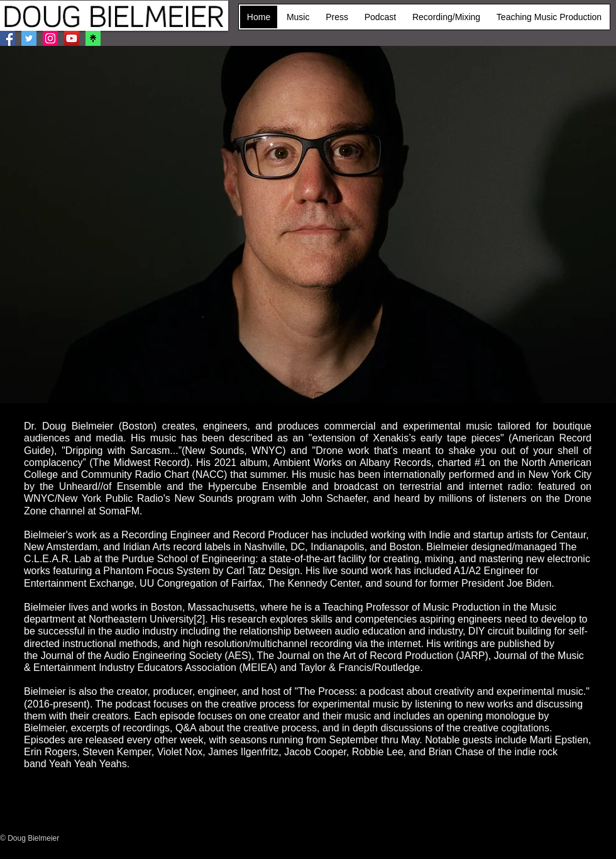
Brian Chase (456, 752)
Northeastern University (141, 619)
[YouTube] (72, 38)
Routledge (397, 668)
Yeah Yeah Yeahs (88, 764)
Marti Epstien (559, 740)
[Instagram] (50, 38)
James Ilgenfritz (243, 752)
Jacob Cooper (315, 752)
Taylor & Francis (335, 668)
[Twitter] (29, 38)
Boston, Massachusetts (203, 607)
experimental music (356, 704)
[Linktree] (93, 38)
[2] (199, 619)
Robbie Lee (378, 752)
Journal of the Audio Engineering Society (131, 656)
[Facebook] (8, 38)
